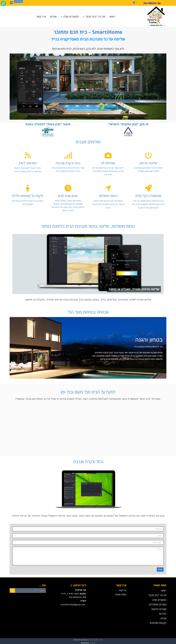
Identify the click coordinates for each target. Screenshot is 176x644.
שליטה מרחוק (148, 163)
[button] (21, 87)
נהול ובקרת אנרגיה (68, 163)
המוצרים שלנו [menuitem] (70, 17)
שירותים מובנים (88, 142)
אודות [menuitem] (53, 17)
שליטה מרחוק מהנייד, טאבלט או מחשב (134, 289)
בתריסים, (111, 300)
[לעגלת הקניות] (134, 3)
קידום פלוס (84, 640)
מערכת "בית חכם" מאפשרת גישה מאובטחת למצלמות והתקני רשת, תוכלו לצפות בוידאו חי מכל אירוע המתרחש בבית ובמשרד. (88, 399)
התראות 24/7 (28, 163)
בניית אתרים (77, 640)
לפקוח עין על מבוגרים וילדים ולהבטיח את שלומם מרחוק (28, 202)
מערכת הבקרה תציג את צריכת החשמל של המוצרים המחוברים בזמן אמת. (121, 516)
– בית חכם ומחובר (88, 32)
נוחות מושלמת (108, 196)
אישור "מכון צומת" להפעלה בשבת (48, 124)
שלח (160, 569)
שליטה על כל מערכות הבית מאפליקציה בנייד (88, 39)
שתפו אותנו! (121, 594)
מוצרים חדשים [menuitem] (159, 609)
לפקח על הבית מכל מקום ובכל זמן (88, 392)
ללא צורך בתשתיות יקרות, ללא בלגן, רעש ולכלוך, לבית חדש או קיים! (88, 49)
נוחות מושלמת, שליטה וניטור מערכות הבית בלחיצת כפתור (88, 226)
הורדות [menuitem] (163, 614)
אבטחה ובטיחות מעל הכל (88, 312)
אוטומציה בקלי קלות (148, 196)
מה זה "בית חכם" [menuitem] (94, 17)
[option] (88, 87)
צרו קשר (122, 590)
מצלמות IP (108, 163)
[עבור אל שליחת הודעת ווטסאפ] (3, 3)
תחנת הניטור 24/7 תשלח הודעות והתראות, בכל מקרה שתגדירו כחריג (28, 170)
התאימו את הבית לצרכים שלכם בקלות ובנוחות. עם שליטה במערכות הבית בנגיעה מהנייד (108, 204)
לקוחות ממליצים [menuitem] (158, 623)
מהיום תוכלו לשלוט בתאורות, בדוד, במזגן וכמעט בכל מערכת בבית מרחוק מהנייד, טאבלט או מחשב (88, 300)
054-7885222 (150, 3)
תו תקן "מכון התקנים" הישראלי (128, 124)
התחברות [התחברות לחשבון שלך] (18, 1)
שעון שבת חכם (68, 196)
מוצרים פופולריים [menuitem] (158, 604)
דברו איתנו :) (78, 585)
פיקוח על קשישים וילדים (28, 196)
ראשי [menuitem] (112, 17)
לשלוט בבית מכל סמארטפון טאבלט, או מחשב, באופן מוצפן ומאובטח (148, 169)
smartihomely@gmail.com (73, 605)
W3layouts (85, 643)
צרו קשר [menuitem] (41, 17)
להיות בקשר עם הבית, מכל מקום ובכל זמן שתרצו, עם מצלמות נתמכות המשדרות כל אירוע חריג (108, 171)
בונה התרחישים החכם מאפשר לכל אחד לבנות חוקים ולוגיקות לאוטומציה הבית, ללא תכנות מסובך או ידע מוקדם (148, 204)
